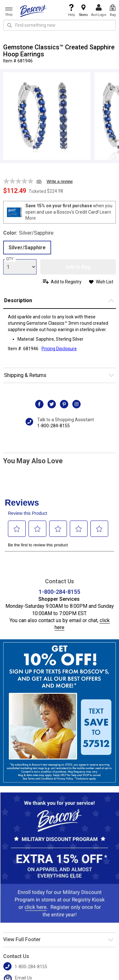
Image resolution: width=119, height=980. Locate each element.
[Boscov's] (33, 11)
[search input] (60, 25)
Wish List (105, 282)
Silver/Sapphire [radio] (27, 248)
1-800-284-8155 (53, 426)
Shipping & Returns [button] (25, 375)
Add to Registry (66, 282)
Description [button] (18, 300)
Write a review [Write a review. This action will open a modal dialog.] (60, 181)
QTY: (10, 259)
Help (71, 10)
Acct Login (99, 10)
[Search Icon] (10, 25)
